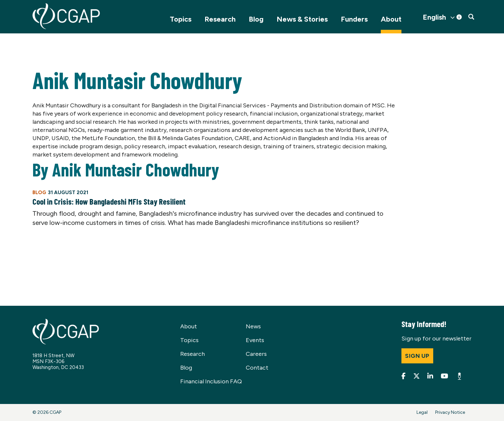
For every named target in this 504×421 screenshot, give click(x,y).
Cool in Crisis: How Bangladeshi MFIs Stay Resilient (109, 201)
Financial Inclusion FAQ (211, 381)
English (434, 17)
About (391, 19)
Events (255, 340)
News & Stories (302, 19)
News (253, 326)
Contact (257, 368)
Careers (256, 354)
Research (220, 19)
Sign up (417, 356)
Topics (181, 19)
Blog (256, 19)
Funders (354, 19)
